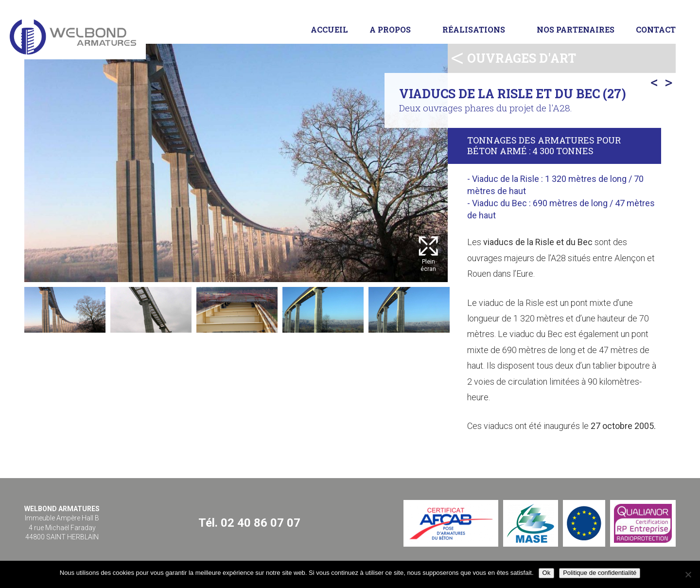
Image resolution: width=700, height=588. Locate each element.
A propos (390, 29)
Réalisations (474, 29)
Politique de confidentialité (600, 573)
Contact (656, 29)
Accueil (329, 29)
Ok (547, 573)
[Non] (688, 574)
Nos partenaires (576, 29)
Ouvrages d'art (522, 58)
